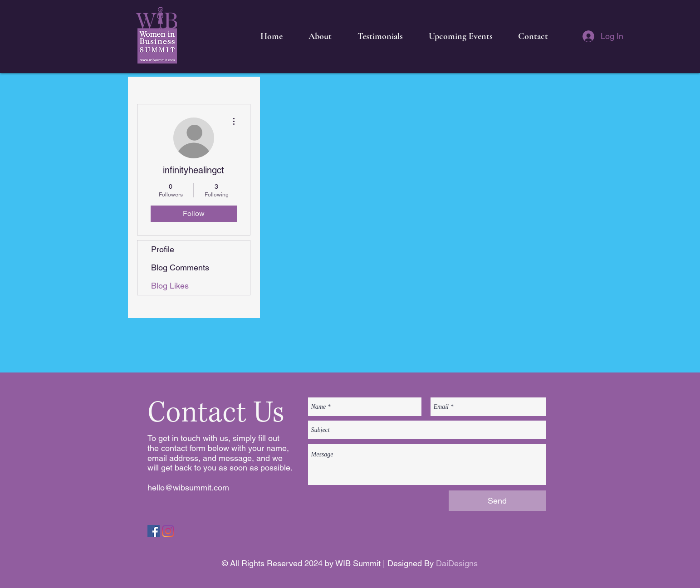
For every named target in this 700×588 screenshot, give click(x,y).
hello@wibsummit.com (188, 488)
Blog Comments (180, 267)
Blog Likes (170, 286)
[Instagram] (168, 531)
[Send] (497, 501)
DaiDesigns (457, 563)
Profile (163, 249)
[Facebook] (154, 531)
